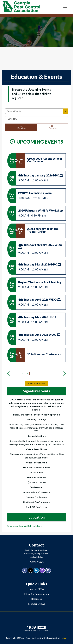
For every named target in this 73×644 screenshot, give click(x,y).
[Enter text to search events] (34, 111)
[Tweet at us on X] (31, 570)
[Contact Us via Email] (48, 570)
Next (65, 374)
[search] (65, 111)
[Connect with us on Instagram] (42, 570)
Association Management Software (36, 628)
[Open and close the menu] (55, 7)
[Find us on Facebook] (25, 570)
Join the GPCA (37, 589)
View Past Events (37, 383)
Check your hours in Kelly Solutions (25, 526)
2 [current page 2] (27, 373)
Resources (36, 599)
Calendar (52, 127)
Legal (64, 638)
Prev (8, 374)
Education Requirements (36, 594)
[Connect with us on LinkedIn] (36, 570)
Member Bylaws (37, 604)
